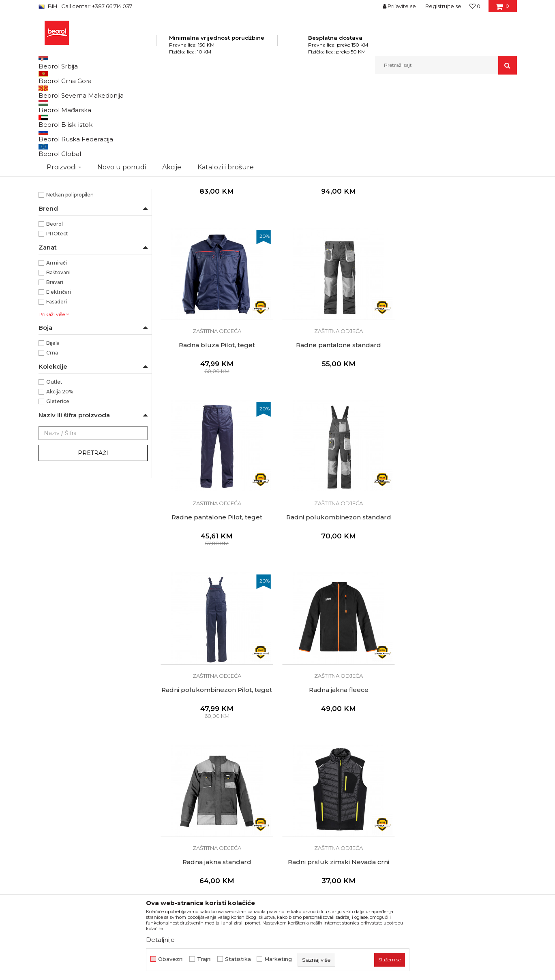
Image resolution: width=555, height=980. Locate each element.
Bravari (55, 369)
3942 (57, 166)
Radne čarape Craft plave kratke (460, 776)
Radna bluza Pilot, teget (460, 259)
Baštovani (58, 359)
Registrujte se (443, 6)
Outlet (54, 469)
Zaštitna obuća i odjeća (222, 92)
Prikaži (430, 105)
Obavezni (171, 959)
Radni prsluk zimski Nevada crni (216, 776)
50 (108, 175)
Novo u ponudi (122, 65)
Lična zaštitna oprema (163, 92)
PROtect (57, 320)
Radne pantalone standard (216, 431)
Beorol (55, 311)
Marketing (278, 959)
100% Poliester (64, 262)
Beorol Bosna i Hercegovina (70, 92)
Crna (52, 439)
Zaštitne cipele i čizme (72, 125)
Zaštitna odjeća (62, 134)
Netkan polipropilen (70, 281)
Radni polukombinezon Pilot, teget (217, 604)
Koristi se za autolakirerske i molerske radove (93, 230)
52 (54, 185)
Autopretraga (275, 105)
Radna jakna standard (460, 604)
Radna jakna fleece (338, 604)
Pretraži (93, 540)
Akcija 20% (60, 478)
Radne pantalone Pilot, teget (338, 431)
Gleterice (58, 488)
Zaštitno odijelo (338, 776)
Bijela (53, 430)
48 (54, 175)
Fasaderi (57, 388)
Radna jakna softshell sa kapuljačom (338, 263)
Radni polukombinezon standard (460, 431)
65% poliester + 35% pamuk (79, 272)
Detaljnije (160, 940)
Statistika (238, 959)
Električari (59, 379)
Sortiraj (312, 105)
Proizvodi (119, 92)
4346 (111, 166)
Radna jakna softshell (216, 259)
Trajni (204, 959)
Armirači (57, 349)
